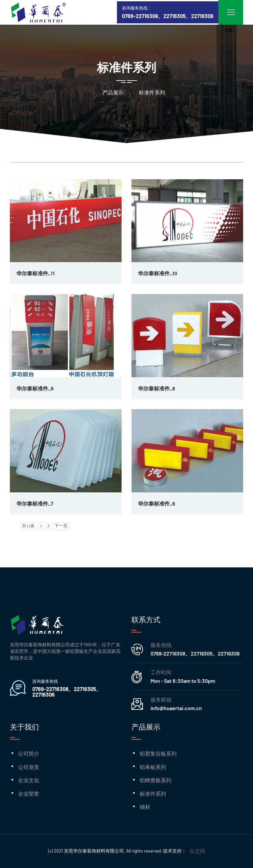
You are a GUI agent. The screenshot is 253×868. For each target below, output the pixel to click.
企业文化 (29, 780)
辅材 (145, 807)
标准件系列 (152, 92)
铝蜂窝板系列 (155, 780)
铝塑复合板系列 (158, 753)
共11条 (28, 526)
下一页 (61, 526)
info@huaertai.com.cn (176, 708)
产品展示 (113, 92)
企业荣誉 (29, 794)
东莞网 (197, 851)
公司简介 (29, 753)
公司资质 (29, 767)
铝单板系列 (153, 767)
